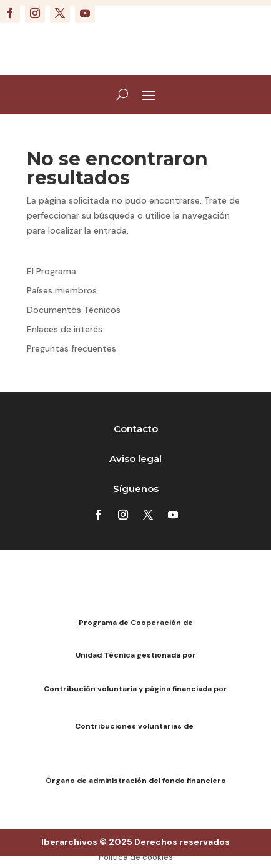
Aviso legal (135, 459)
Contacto (136, 429)
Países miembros (62, 290)
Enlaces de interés (65, 329)
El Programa (52, 271)
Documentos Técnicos (74, 310)
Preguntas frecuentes (71, 348)
